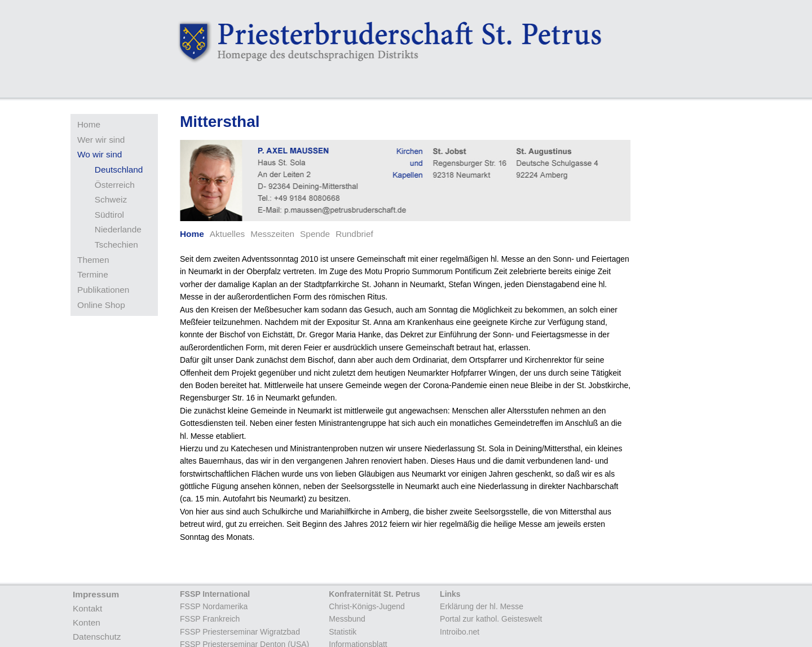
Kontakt (87, 608)
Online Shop (101, 305)
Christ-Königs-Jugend (367, 606)
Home (89, 124)
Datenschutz (97, 637)
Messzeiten (272, 234)
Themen (93, 260)
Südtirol (109, 215)
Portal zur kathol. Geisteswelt (491, 619)
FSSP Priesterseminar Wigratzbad (240, 632)
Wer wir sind (101, 140)
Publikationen (103, 290)
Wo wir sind (100, 154)
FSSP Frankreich (210, 619)
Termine (93, 274)
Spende (315, 234)
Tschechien (116, 245)
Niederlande (118, 229)
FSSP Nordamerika (214, 606)
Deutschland (119, 170)
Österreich (115, 185)
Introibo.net (460, 632)
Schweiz (111, 199)
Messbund (347, 619)
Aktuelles (227, 234)
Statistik (343, 632)
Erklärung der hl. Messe (482, 606)
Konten (87, 622)
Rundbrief (354, 234)
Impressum (96, 594)
